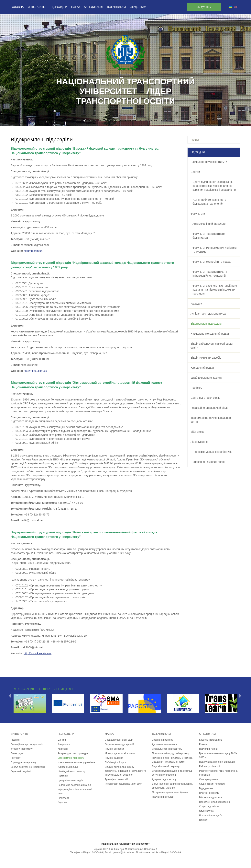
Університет (37, 7)
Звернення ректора (163, 740)
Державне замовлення (164, 744)
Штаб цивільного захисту (206, 378)
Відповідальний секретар (166, 766)
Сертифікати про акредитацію (27, 744)
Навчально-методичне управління (76, 762)
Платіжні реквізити (209, 793)
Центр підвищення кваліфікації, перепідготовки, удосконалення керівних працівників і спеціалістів (214, 186)
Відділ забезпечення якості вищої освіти (212, 346)
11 (136, 121)
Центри (195, 172)
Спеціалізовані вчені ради (119, 740)
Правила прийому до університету (171, 753)
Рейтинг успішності (210, 766)
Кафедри (196, 304)
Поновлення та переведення (215, 802)
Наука (76, 7)
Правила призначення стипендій (217, 762)
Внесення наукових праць (209, 462)
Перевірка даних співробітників (212, 452)
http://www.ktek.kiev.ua (38, 653)
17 (166, 121)
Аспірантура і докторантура (208, 314)
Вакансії (204, 820)
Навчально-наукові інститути (209, 162)
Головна (17, 7)
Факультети (198, 214)
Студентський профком (212, 784)
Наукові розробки (114, 749)
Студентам (138, 7)
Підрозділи (59, 7)
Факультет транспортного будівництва (209, 236)
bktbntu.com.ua (33, 251)
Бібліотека (197, 432)
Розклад (204, 744)
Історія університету (22, 749)
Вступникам (116, 7)
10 (131, 121)
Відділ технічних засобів (206, 358)
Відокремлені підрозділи (206, 324)
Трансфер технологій (116, 779)
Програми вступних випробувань (170, 792)
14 (151, 121)
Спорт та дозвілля (209, 806)
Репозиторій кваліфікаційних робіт (124, 784)
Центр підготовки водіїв (205, 398)
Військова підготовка (210, 797)
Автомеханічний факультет (210, 224)
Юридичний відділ (202, 368)
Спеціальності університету (167, 749)
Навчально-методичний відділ (210, 334)
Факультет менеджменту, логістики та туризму (214, 250)
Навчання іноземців (163, 797)
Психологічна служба (211, 816)
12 (141, 121)
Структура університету (23, 762)
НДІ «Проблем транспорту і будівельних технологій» (210, 202)
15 (156, 121)
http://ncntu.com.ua (35, 371)
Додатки (62, 803)
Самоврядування (208, 779)
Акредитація (93, 7)
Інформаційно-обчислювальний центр (211, 420)
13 (146, 121)
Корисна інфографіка (211, 740)
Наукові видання (114, 758)
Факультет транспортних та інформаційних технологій (210, 274)
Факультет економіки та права (212, 262)
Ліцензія (15, 740)
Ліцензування (199, 442)
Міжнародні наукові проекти (120, 753)
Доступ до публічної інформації (28, 767)
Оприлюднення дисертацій (120, 744)
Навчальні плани (208, 749)
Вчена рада (17, 753)
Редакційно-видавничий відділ (210, 408)
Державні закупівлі (21, 771)
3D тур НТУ (204, 7)
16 (161, 121)
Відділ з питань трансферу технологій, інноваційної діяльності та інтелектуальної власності (125, 771)
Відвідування (206, 788)
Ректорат (16, 758)
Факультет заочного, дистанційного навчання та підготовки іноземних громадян (215, 290)
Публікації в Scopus (116, 762)
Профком (196, 388)
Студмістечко (206, 811)
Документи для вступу (164, 779)
